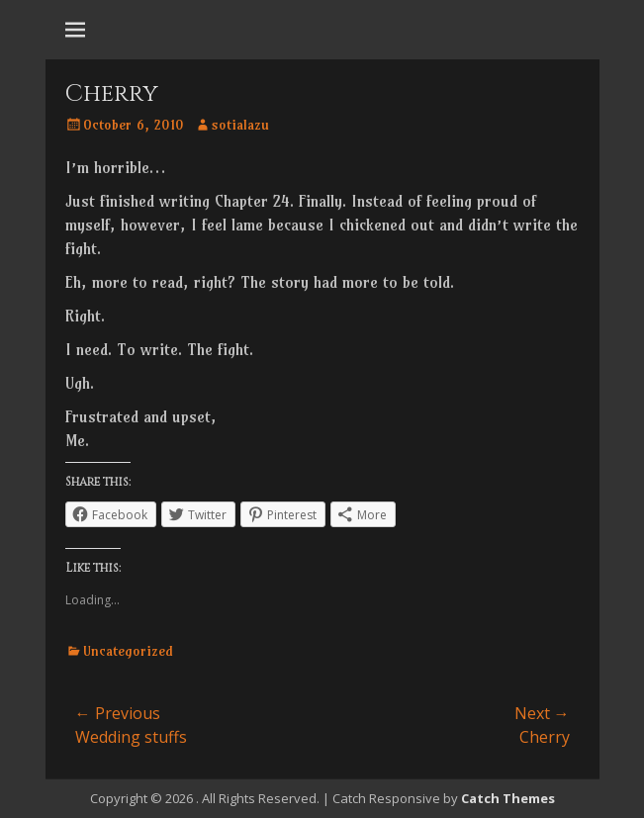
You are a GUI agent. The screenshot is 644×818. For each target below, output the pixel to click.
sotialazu (240, 125)
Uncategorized (128, 651)
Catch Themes (508, 798)
